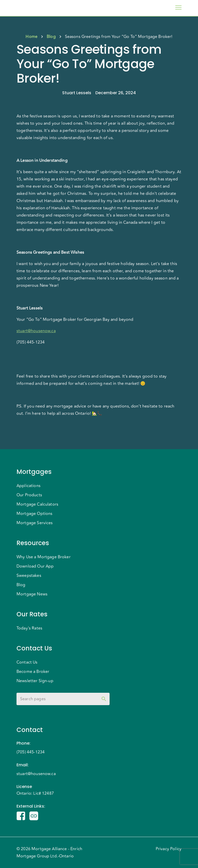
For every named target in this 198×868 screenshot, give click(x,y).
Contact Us (27, 662)
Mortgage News (32, 594)
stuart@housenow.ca (36, 774)
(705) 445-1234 (31, 752)
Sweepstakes (29, 576)
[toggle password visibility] (104, 699)
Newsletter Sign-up (35, 681)
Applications (28, 486)
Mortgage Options (34, 514)
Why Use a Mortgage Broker (44, 557)
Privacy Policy (169, 849)
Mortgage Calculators (37, 504)
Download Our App (35, 566)
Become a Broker (33, 672)
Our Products (29, 495)
